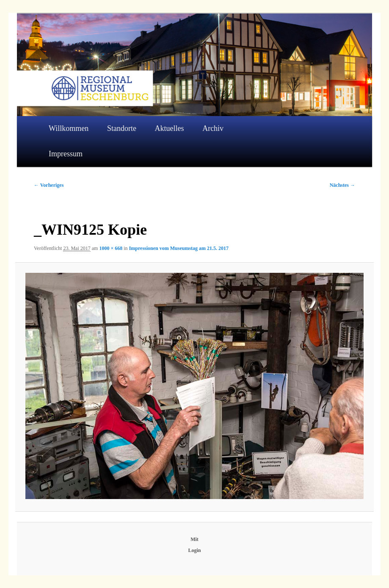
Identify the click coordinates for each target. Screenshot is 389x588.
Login (194, 550)
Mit (194, 539)
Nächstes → (342, 185)
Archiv (213, 128)
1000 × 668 (111, 248)
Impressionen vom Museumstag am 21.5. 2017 (179, 248)
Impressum (66, 154)
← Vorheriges (49, 185)
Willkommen (69, 128)
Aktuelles (170, 128)
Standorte (122, 128)
